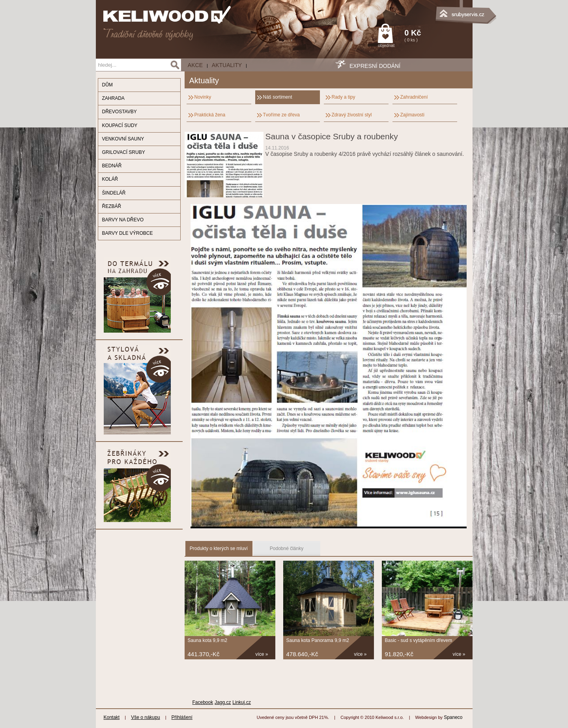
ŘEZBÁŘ (112, 206)
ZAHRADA (113, 98)
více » (262, 654)
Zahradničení (414, 97)
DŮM (107, 85)
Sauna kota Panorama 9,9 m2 (318, 640)
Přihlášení (182, 717)
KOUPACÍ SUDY (120, 125)
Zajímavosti (412, 115)
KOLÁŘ (110, 179)
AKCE (195, 65)
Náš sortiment (278, 97)
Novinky (203, 97)
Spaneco (453, 717)
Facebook (203, 702)
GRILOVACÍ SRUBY (124, 152)
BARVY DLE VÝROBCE (128, 233)
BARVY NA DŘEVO (123, 220)
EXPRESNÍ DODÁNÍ (375, 66)
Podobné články (287, 548)
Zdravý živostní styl (352, 115)
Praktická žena (210, 115)
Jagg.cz (223, 702)
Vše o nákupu (145, 717)
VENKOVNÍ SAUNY (123, 139)
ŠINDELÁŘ (114, 193)
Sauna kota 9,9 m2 (208, 640)
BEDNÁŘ (112, 166)
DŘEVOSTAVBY (120, 112)
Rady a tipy (344, 97)
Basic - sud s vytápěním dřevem (419, 640)
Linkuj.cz (242, 702)
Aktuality (227, 65)
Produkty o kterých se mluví (219, 548)
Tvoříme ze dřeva (281, 115)
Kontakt (112, 717)
